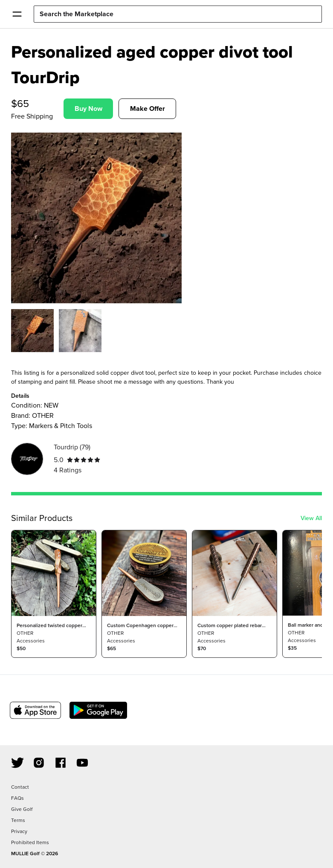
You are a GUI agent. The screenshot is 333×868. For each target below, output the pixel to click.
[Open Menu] (17, 14)
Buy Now (88, 108)
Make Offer (148, 108)
